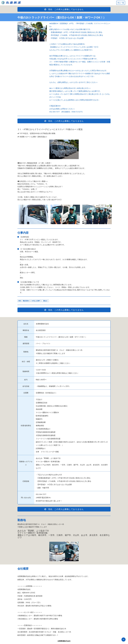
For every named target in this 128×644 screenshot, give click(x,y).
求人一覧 (121, 3)
